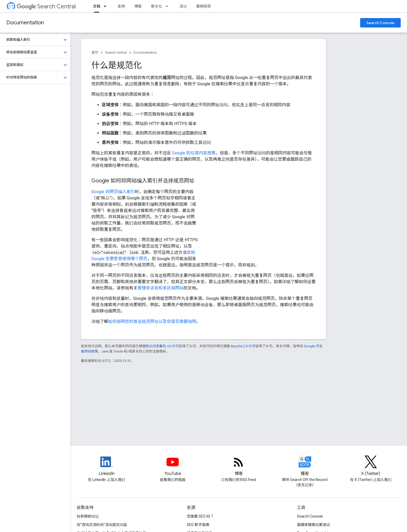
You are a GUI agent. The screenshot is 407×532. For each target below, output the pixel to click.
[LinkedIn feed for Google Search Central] (107, 466)
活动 (183, 6)
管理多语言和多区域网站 (161, 288)
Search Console (380, 23)
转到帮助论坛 (88, 516)
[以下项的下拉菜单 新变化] (168, 6)
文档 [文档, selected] (97, 6)
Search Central (46, 6)
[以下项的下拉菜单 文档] (107, 6)
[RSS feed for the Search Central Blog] (239, 466)
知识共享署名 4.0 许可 (162, 346)
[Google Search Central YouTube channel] (173, 466)
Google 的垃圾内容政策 (194, 153)
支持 (121, 6)
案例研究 (203, 6)
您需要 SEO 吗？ (200, 516)
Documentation (25, 23)
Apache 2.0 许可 (243, 346)
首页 (95, 52)
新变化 (157, 6)
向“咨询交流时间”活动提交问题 (102, 525)
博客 (138, 6)
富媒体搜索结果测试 (313, 525)
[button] (31, 40)
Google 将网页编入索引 (113, 192)
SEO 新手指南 (198, 525)
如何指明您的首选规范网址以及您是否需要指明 (152, 321)
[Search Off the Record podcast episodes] (305, 466)
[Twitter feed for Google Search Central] (371, 466)
